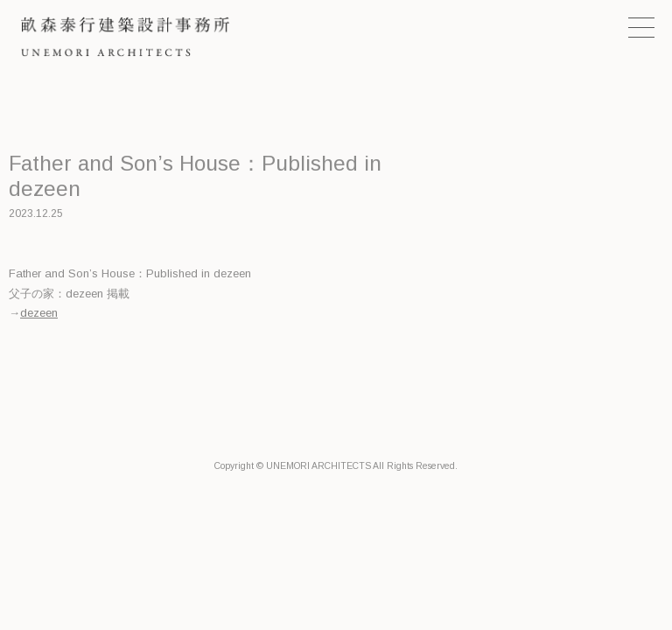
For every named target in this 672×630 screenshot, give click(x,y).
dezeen (39, 313)
